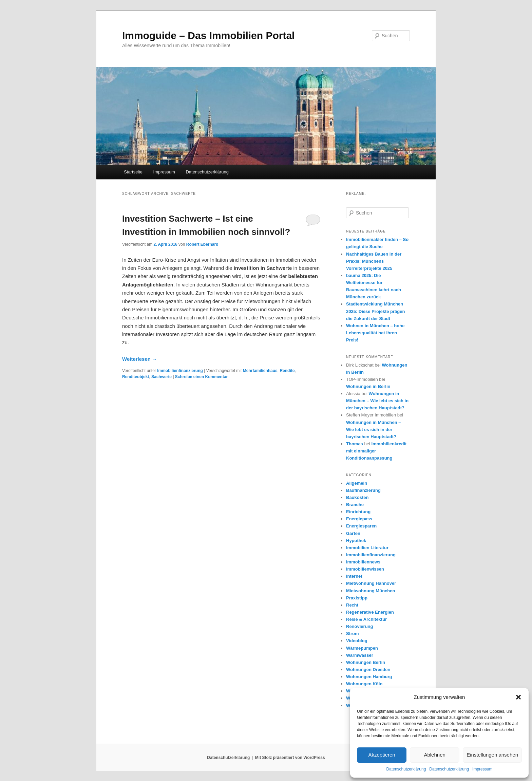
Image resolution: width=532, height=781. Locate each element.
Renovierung (359, 626)
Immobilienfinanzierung (180, 371)
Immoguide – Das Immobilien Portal (208, 35)
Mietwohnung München (370, 591)
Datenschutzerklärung (406, 769)
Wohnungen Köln (364, 684)
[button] (518, 697)
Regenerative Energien (370, 612)
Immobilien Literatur (367, 548)
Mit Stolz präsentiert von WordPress (290, 758)
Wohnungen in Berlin (368, 386)
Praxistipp (357, 598)
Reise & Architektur (366, 619)
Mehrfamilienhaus (260, 371)
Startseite (133, 172)
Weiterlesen (140, 359)
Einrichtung (358, 512)
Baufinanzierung (363, 490)
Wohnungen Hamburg (369, 677)
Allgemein (357, 483)
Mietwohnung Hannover (371, 583)
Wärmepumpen (362, 648)
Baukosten (357, 497)
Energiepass (359, 519)
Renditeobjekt (136, 377)
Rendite (287, 371)
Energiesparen (361, 526)
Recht (352, 605)
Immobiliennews (363, 562)
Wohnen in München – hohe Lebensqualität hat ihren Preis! (375, 333)
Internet (354, 576)
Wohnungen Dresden (368, 670)
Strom (353, 634)
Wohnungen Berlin (366, 662)
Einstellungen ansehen (492, 755)
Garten (353, 533)
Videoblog (357, 641)
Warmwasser (360, 655)
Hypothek (356, 541)
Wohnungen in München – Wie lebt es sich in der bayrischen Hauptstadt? (377, 401)
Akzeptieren (382, 755)
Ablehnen (434, 755)
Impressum (482, 769)
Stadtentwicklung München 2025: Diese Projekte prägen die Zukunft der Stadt (375, 311)
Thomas (355, 444)
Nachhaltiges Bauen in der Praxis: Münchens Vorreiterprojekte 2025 (374, 261)
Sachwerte (161, 377)
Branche (355, 505)
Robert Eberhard (202, 244)
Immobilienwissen (365, 569)
